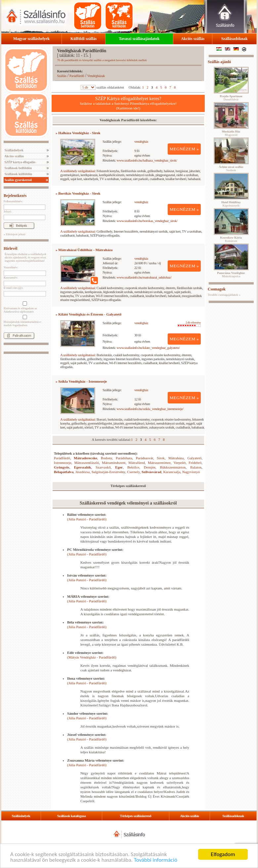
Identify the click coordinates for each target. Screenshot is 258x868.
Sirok (161, 458)
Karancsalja (172, 472)
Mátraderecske (86, 458)
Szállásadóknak (235, 39)
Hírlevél (10, 248)
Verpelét (180, 463)
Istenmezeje (63, 463)
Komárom (231, 239)
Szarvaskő (103, 467)
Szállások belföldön (18, 168)
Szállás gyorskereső (18, 180)
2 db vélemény (189, 324)
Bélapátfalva (64, 472)
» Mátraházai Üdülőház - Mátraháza (84, 250)
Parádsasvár (145, 458)
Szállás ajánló (219, 62)
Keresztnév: (11, 278)
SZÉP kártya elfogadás (20, 162)
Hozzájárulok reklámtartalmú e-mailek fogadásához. (24, 321)
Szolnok (231, 169)
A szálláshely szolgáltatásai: (78, 171)
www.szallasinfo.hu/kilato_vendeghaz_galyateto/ (148, 348)
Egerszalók (82, 467)
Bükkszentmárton (173, 467)
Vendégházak (96, 76)
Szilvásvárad (151, 472)
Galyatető (195, 458)
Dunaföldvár (231, 98)
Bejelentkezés (15, 196)
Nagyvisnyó (191, 472)
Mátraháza (176, 458)
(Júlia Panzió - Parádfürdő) (87, 519)
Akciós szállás (193, 39)
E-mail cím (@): (13, 288)
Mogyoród (231, 133)
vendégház (141, 141)
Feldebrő (195, 463)
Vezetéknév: (11, 267)
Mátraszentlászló (86, 463)
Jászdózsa (83, 472)
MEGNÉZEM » (184, 149)
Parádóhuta (124, 458)
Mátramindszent (114, 463)
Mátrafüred (136, 463)
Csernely (133, 472)
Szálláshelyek (14, 150)
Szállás (62, 76)
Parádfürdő (77, 76)
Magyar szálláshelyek (31, 39)
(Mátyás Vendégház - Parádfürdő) (92, 657)
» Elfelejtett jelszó (14, 234)
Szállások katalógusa (72, 816)
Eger (119, 467)
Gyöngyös (62, 467)
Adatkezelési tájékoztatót (19, 312)
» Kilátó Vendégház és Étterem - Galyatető (88, 314)
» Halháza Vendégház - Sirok (78, 133)
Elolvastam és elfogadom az (24, 307)
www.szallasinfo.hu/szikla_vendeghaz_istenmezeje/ (150, 409)
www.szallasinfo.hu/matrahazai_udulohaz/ (144, 277)
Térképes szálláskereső (135, 816)
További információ (156, 860)
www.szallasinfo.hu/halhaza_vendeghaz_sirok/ (147, 160)
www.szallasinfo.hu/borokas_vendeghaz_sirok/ (147, 221)
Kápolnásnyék (231, 204)
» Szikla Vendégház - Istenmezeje (81, 381)
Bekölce (133, 467)
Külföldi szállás (84, 39)
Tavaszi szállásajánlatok (139, 39)
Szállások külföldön (18, 174)
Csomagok (217, 289)
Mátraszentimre (159, 463)
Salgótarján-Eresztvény (108, 472)
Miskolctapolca (231, 275)
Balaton (196, 467)
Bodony (107, 458)
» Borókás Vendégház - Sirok (78, 193)
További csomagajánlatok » (224, 295)
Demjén (150, 467)
